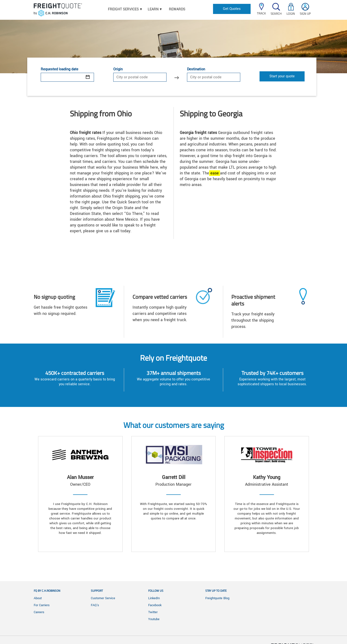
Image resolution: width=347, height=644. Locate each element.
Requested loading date (60, 69)
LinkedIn (154, 598)
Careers (39, 612)
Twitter (153, 612)
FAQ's (95, 605)
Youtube (154, 619)
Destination (196, 69)
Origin (118, 69)
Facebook (155, 605)
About (38, 598)
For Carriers (42, 605)
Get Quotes (232, 9)
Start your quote (282, 76)
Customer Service (103, 598)
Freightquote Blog (217, 598)
